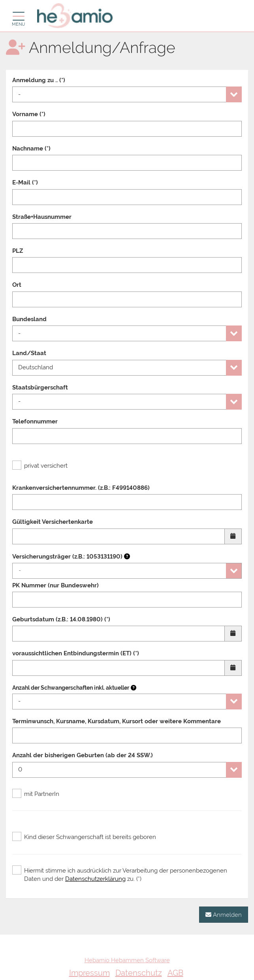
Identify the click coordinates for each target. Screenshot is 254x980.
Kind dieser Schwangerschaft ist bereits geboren (84, 837)
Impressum (89, 973)
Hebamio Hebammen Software (127, 960)
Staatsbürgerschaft (40, 387)
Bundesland (29, 319)
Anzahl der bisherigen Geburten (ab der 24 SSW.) (83, 755)
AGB (175, 973)
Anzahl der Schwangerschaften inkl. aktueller (71, 688)
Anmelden (224, 915)
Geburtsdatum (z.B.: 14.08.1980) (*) (61, 619)
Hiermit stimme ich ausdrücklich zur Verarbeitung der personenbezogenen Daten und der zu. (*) (120, 875)
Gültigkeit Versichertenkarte (53, 522)
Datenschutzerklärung (95, 879)
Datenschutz (139, 973)
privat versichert (40, 466)
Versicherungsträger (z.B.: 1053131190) (71, 557)
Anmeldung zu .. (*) (39, 80)
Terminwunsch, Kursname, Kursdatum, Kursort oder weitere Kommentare (117, 721)
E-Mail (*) (25, 182)
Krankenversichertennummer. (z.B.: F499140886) (81, 488)
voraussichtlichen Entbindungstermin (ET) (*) (76, 653)
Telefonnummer (35, 421)
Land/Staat (29, 353)
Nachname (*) (31, 149)
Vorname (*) (29, 114)
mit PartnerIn (36, 794)
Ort (17, 285)
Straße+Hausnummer (42, 217)
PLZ (18, 251)
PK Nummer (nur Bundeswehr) (56, 585)
